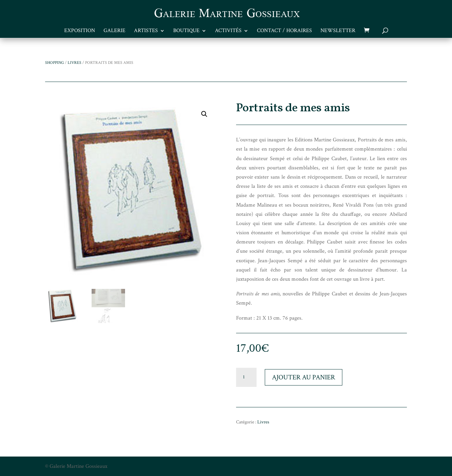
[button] (204, 114)
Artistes (146, 31)
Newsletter (338, 31)
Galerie (114, 31)
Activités (228, 31)
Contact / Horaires (284, 31)
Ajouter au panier (304, 377)
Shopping (54, 63)
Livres (74, 63)
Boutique (186, 31)
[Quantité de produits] (246, 377)
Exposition (80, 31)
